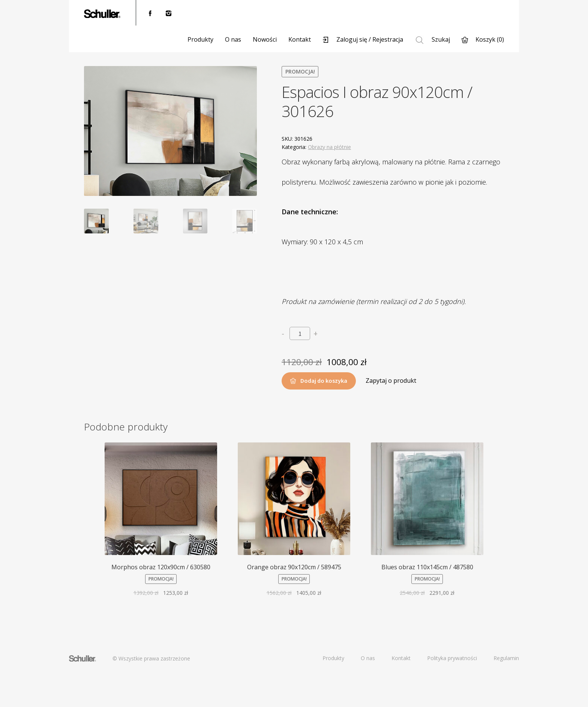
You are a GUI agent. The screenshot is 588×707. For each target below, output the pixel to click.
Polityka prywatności (452, 658)
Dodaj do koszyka (324, 381)
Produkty (200, 39)
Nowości (265, 39)
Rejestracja (388, 39)
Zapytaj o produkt (391, 381)
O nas (233, 39)
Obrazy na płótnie (329, 147)
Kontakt (300, 39)
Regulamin (506, 658)
